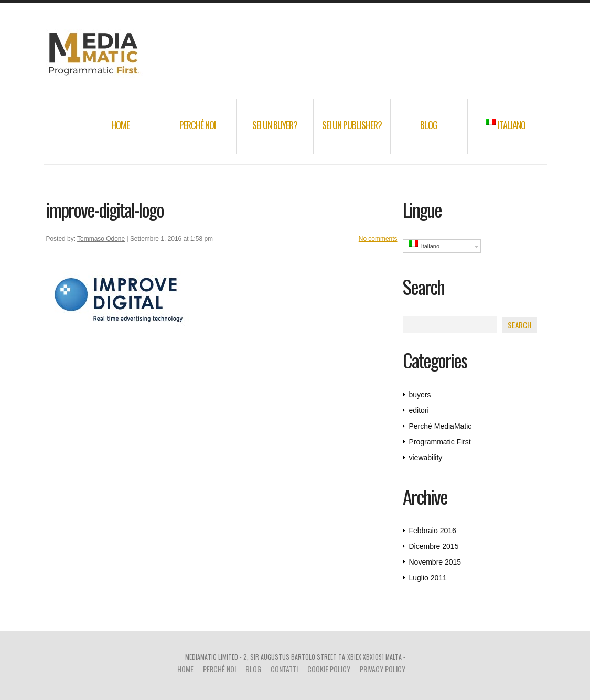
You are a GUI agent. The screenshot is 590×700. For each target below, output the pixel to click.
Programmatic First (440, 442)
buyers (420, 395)
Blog (429, 125)
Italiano (506, 125)
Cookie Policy (329, 669)
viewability (426, 458)
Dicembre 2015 (434, 546)
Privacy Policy (383, 669)
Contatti (284, 669)
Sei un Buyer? (275, 125)
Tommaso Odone (101, 239)
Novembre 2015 (435, 562)
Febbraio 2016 (433, 531)
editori (419, 410)
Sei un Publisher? (352, 125)
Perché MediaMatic (441, 426)
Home (106, 132)
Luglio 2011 (428, 578)
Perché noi (197, 125)
